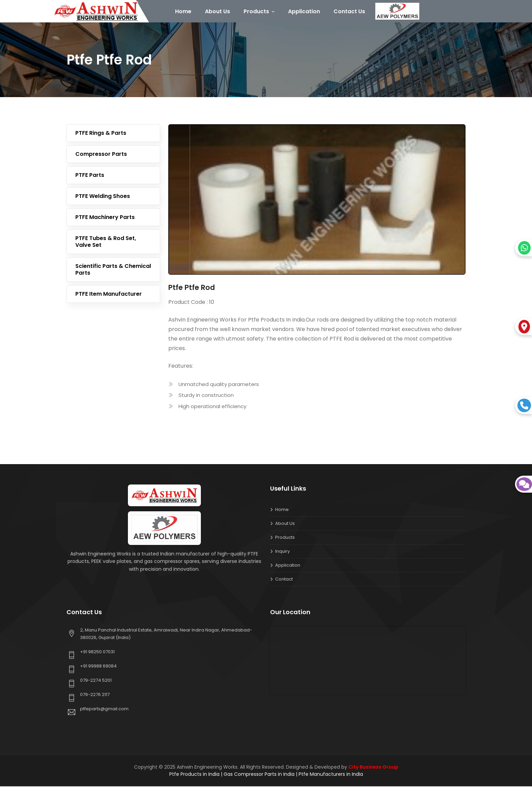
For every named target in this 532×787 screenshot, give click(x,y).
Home (184, 11)
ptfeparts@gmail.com (104, 709)
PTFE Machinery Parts (105, 218)
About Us (218, 11)
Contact (284, 580)
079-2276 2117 (95, 695)
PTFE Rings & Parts (101, 134)
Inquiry (282, 552)
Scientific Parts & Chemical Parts (113, 270)
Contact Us (350, 11)
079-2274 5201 (96, 681)
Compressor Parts (101, 155)
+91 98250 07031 (97, 652)
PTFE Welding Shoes (103, 197)
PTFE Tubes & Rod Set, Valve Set (106, 242)
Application (305, 11)
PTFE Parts (90, 176)
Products (260, 11)
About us (285, 524)
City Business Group (373, 768)
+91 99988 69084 (98, 667)
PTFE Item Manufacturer (109, 295)
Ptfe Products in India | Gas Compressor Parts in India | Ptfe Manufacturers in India (266, 775)
